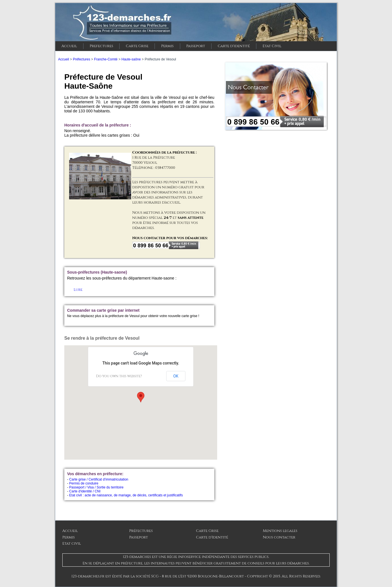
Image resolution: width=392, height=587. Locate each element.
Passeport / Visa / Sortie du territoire (96, 487)
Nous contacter (279, 537)
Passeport (196, 46)
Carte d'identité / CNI (85, 491)
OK (176, 376)
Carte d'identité (234, 46)
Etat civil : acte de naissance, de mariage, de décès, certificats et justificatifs (126, 495)
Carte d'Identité (212, 537)
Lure (78, 290)
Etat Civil (272, 46)
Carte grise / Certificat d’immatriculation (99, 479)
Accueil (69, 46)
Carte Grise (137, 46)
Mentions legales (280, 531)
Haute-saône (131, 59)
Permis (167, 46)
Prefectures (101, 46)
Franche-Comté (106, 59)
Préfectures (81, 59)
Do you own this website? (119, 376)
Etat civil (72, 544)
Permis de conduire (84, 483)
